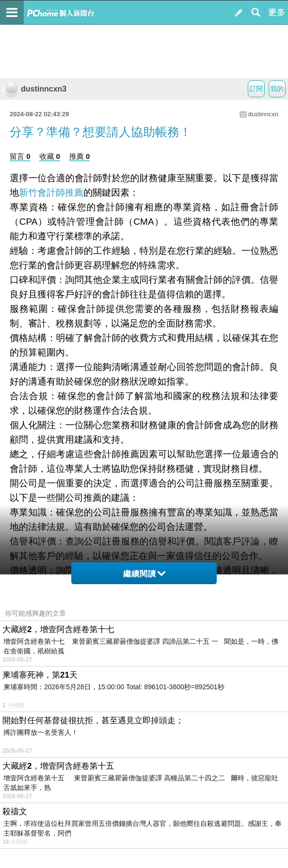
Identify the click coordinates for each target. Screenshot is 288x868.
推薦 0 (80, 156)
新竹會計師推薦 (51, 193)
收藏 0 (50, 156)
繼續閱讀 (144, 574)
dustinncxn (263, 114)
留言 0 (20, 156)
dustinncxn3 (34, 89)
